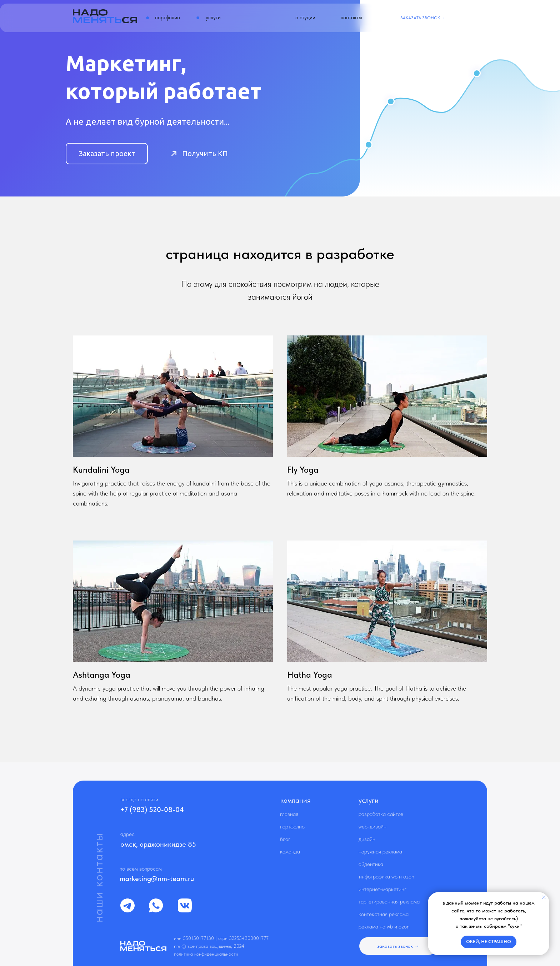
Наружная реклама (380, 852)
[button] (423, 18)
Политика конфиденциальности (206, 954)
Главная (289, 814)
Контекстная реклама (384, 914)
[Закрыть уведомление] (544, 897)
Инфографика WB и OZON (387, 877)
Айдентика (371, 864)
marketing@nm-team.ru (157, 878)
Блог (285, 839)
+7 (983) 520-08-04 (152, 810)
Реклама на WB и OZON (384, 927)
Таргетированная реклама (389, 902)
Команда (290, 852)
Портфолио (292, 826)
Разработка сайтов (381, 814)
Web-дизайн (372, 826)
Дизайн (367, 839)
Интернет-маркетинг (382, 889)
